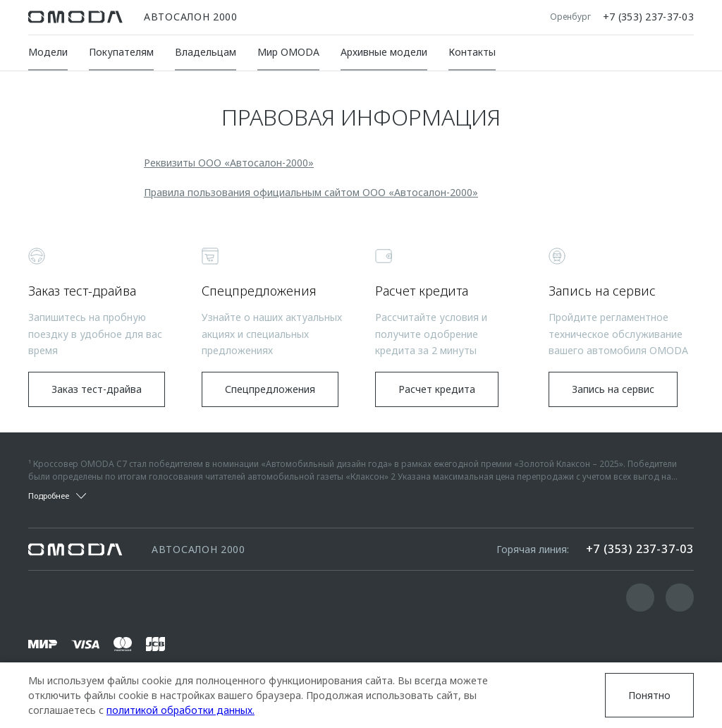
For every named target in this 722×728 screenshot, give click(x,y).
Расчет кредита (437, 389)
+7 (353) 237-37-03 (648, 17)
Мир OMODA (288, 52)
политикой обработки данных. (180, 710)
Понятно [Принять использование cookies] (649, 695)
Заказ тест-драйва (97, 389)
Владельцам (206, 52)
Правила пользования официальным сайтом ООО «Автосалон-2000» (311, 192)
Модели (48, 52)
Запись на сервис (613, 389)
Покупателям (121, 52)
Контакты (472, 52)
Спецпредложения (270, 389)
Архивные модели (384, 52)
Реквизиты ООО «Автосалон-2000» (229, 163)
